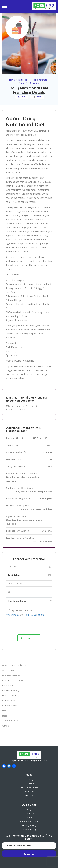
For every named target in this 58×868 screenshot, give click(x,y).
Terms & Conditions (34, 615)
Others (6, 726)
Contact (29, 817)
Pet (4, 711)
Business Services (11, 675)
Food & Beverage (39, 80)
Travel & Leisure (10, 721)
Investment (29, 795)
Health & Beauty (11, 695)
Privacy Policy (12, 615)
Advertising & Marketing (14, 665)
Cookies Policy (29, 829)
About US (29, 813)
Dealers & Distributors (13, 680)
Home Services (10, 706)
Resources (29, 791)
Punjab (29, 406)
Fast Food (23, 80)
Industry (29, 779)
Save (22, 97)
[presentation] (29, 626)
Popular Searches (29, 787)
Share (37, 97)
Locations (29, 783)
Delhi (11, 406)
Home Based (9, 701)
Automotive (8, 670)
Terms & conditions (29, 821)
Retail (5, 716)
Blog (29, 809)
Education (8, 685)
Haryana (19, 406)
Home (12, 80)
